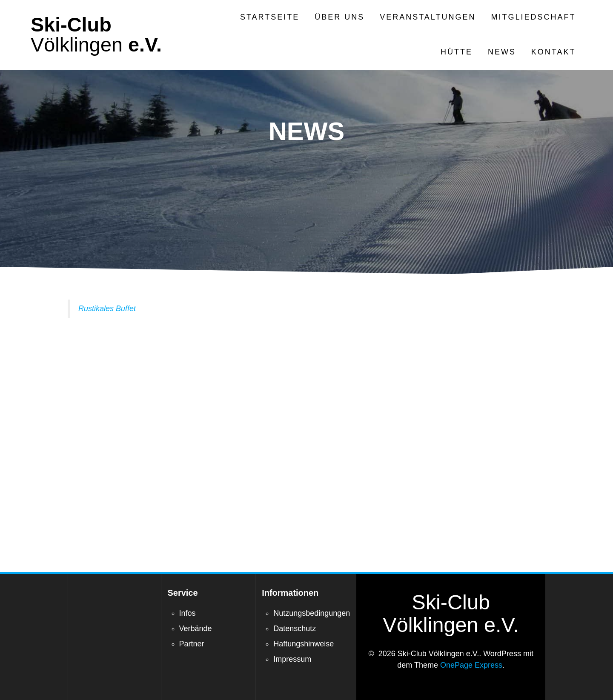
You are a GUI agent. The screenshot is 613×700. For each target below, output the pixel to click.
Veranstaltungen (428, 17)
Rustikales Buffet (107, 309)
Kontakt (554, 52)
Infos (188, 613)
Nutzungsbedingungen (312, 613)
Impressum (292, 659)
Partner (192, 644)
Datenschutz (295, 629)
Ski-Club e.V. (96, 35)
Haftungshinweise (304, 644)
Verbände (196, 629)
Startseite (270, 17)
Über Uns (339, 17)
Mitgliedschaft (534, 17)
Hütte (457, 52)
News (502, 52)
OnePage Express (471, 665)
